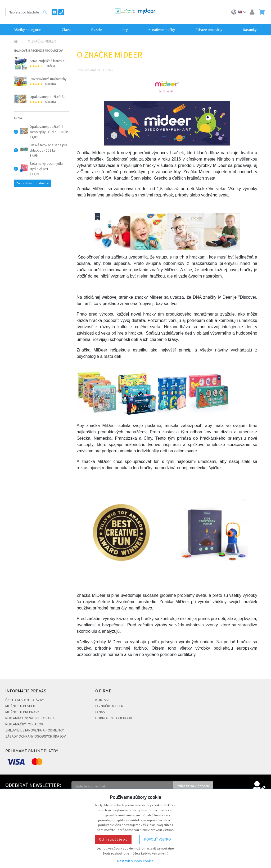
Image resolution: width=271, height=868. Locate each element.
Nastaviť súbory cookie (135, 861)
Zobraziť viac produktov (32, 183)
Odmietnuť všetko (113, 839)
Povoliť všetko (158, 839)
